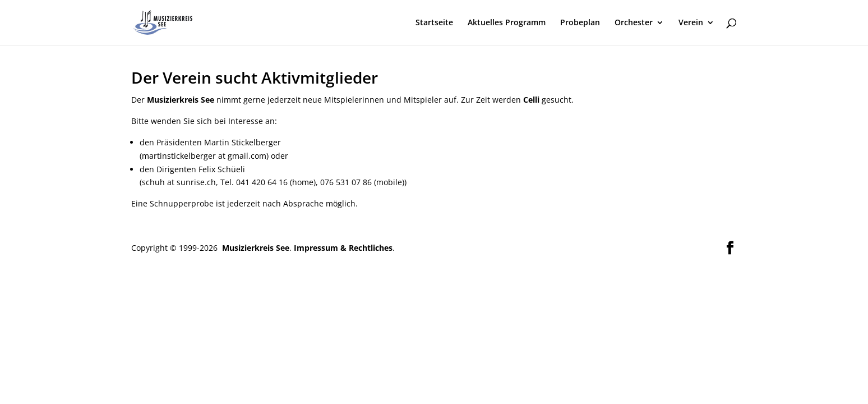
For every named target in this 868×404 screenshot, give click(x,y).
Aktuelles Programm (507, 23)
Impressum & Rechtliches (343, 248)
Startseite (434, 23)
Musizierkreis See (255, 248)
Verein (691, 23)
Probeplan (580, 23)
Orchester (634, 23)
